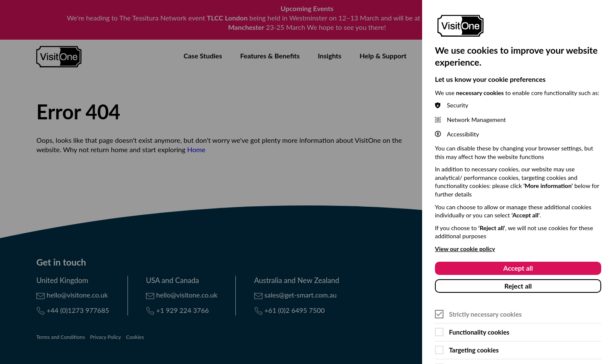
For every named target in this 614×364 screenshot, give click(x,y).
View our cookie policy (465, 249)
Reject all (518, 286)
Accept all (518, 268)
